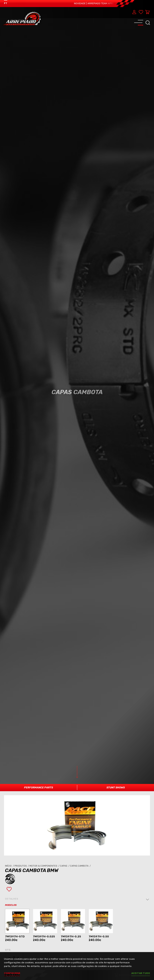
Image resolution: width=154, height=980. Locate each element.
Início (10, 866)
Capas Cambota (81, 866)
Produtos (22, 866)
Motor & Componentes (45, 866)
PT (6, 3)
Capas (65, 866)
